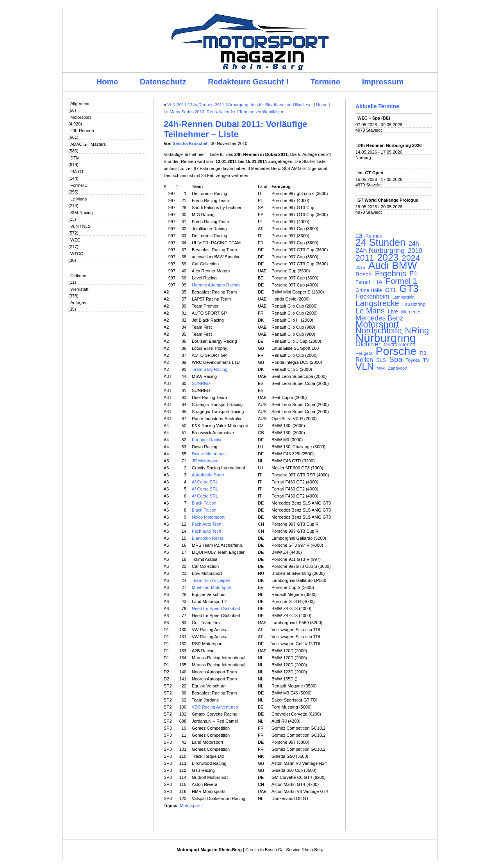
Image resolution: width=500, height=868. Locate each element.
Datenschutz (163, 82)
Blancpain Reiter (208, 538)
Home (107, 82)
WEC (75, 240)
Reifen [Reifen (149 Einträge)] (364, 360)
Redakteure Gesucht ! (248, 82)
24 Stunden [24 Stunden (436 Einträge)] (380, 242)
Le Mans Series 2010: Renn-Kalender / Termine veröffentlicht (222, 112)
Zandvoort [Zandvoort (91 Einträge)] (398, 368)
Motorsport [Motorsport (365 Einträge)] (377, 324)
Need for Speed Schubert (216, 608)
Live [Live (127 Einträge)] (393, 311)
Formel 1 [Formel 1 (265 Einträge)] (401, 281)
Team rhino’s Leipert (211, 580)
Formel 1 (79, 185)
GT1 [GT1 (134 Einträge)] (391, 290)
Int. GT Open (370, 173)
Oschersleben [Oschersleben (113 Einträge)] (399, 345)
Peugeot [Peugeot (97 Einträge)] (364, 353)
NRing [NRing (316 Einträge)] (417, 331)
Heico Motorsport (208, 517)
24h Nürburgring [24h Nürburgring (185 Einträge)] (380, 251)
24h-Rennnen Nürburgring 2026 (389, 145)
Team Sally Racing (210, 369)
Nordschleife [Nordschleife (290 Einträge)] (379, 331)
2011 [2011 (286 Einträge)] (365, 258)
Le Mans (79, 199)
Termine (325, 82)
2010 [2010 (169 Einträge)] (415, 251)
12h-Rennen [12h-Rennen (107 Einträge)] (369, 236)
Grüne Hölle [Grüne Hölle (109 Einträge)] (369, 290)
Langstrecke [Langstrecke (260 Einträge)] (377, 303)
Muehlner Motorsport (212, 587)
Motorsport (81, 117)
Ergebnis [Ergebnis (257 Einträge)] (391, 274)
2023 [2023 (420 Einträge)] (388, 258)
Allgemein (80, 104)
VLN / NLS (80, 226)
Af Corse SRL (205, 482)
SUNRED (201, 383)
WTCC (77, 254)
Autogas (78, 302)
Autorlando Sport (208, 475)
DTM (75, 158)
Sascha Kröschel (190, 143)
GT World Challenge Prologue (388, 200)
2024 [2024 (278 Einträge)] (411, 258)
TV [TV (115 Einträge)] (426, 360)
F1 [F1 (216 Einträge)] (414, 274)
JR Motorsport (205, 461)
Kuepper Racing (207, 440)
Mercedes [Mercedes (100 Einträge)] (411, 312)
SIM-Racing (81, 213)
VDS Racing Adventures (215, 707)
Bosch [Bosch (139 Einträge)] (364, 274)
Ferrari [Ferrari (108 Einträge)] (363, 282)
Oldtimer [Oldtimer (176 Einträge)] (368, 344)
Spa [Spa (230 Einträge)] (396, 360)
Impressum (383, 82)
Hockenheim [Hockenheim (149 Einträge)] (372, 297)
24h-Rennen (82, 131)
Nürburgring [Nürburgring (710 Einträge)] (386, 338)
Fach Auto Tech (207, 524)
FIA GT (77, 172)
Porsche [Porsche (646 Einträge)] (396, 351)
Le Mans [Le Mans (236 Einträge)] (370, 311)
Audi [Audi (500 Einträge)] (379, 265)
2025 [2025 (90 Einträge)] (360, 267)
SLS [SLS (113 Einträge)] (381, 360)
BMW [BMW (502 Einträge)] (404, 265)
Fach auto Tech (206, 531)
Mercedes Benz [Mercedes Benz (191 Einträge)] (379, 318)
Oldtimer (79, 276)
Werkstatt (79, 289)
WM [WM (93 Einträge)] (381, 368)
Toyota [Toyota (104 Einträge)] (412, 360)
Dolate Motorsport (209, 454)
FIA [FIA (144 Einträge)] (378, 282)
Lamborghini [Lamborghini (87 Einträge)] (404, 297)
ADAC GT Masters (88, 144)
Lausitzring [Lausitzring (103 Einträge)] (414, 304)
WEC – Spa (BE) (374, 118)
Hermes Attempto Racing (216, 285)
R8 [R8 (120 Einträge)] (423, 353)
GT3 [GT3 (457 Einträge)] (409, 288)
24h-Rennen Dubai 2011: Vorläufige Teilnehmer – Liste (236, 129)
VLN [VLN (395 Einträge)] (365, 367)
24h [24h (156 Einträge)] (414, 244)
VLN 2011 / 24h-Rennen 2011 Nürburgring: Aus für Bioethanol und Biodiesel (240, 105)
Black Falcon (204, 503)
